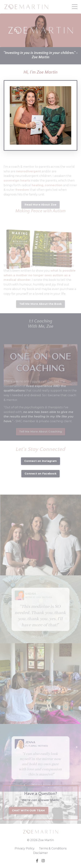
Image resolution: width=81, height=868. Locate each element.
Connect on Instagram (40, 461)
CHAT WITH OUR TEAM (28, 810)
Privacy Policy (25, 848)
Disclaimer (40, 853)
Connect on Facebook (40, 474)
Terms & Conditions (53, 848)
